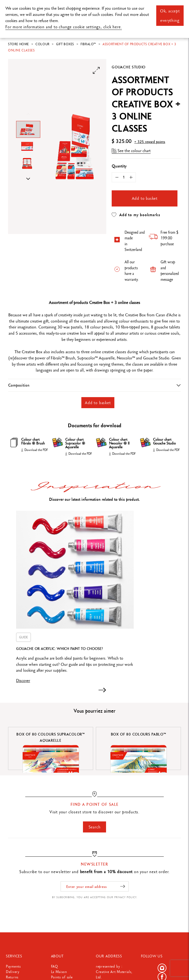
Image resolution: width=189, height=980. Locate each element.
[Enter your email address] (95, 886)
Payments (13, 966)
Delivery (13, 972)
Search (95, 827)
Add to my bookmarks (136, 215)
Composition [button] (19, 385)
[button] (102, 690)
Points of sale (62, 977)
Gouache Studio (129, 67)
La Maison (59, 972)
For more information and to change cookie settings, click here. (64, 27)
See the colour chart (131, 151)
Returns (12, 977)
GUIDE (23, 637)
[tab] (95, 385)
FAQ (54, 966)
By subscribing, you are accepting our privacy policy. (95, 897)
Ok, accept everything (170, 16)
